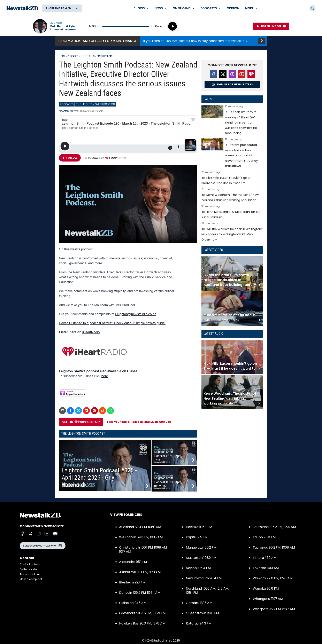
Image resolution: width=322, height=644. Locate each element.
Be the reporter (28, 569)
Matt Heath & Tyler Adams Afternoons (63, 28)
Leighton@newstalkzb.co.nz (136, 314)
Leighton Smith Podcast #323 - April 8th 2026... (168, 482)
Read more (232, 120)
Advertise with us (30, 574)
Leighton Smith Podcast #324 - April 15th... (168, 456)
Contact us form (30, 564)
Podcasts (73, 56)
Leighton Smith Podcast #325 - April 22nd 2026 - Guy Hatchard (99, 477)
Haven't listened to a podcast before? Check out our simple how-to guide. (112, 323)
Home (62, 56)
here (105, 376)
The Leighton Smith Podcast (97, 56)
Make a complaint (31, 579)
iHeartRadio (91, 332)
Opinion (233, 8)
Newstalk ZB (66, 111)
